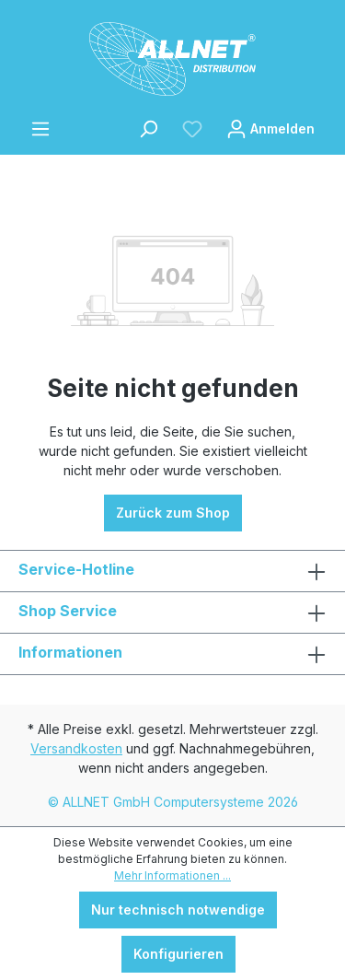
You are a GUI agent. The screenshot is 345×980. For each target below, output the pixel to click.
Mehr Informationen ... (172, 875)
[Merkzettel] (192, 129)
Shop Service (68, 611)
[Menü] (40, 129)
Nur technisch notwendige (178, 910)
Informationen (70, 652)
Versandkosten (76, 748)
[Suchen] (148, 129)
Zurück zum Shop (173, 513)
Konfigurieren (178, 954)
